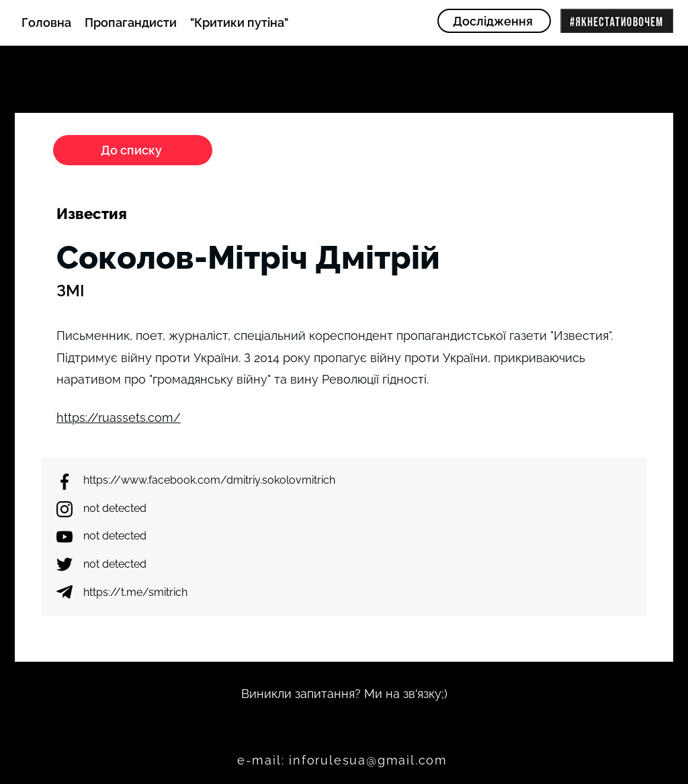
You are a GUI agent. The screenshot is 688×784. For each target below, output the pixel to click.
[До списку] (133, 150)
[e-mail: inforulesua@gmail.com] (344, 760)
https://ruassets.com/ (119, 418)
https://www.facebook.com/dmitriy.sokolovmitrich (209, 480)
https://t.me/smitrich (135, 592)
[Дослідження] (494, 21)
